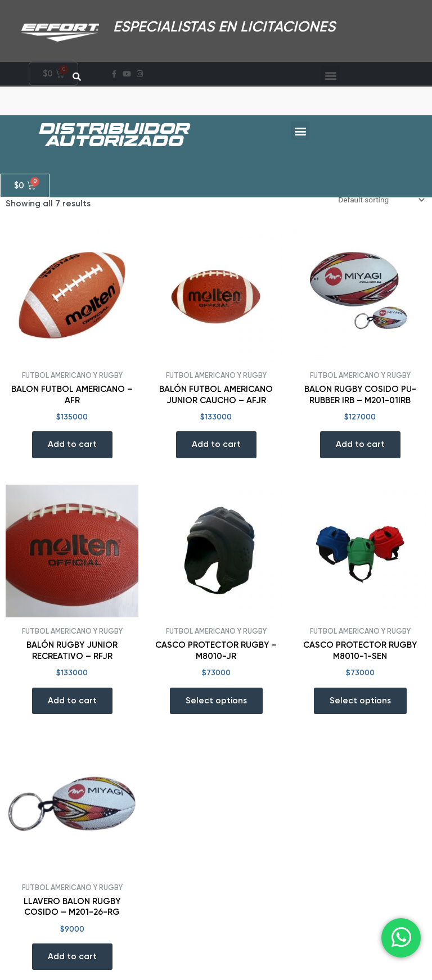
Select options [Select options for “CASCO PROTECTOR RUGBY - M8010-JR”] (216, 701)
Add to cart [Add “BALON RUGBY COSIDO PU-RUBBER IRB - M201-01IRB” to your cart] (360, 444)
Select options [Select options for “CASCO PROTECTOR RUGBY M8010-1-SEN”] (360, 701)
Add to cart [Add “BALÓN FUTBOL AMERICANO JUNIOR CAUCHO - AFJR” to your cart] (216, 444)
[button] (300, 121)
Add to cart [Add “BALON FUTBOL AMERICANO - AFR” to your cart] (72, 444)
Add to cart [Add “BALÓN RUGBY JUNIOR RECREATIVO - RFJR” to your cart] (72, 701)
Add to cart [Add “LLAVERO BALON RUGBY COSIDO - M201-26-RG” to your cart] (72, 956)
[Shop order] (380, 200)
